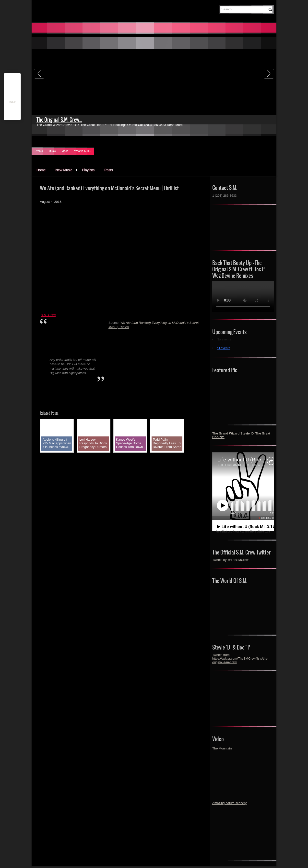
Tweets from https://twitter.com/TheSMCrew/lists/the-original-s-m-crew (240, 658)
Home (41, 170)
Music (52, 151)
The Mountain (222, 748)
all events (223, 348)
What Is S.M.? (83, 151)
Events (39, 151)
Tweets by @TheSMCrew (230, 560)
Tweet (12, 102)
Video (65, 151)
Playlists (88, 170)
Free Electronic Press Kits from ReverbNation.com (243, 532)
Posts (109, 170)
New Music (64, 170)
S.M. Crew (48, 315)
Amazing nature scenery (229, 803)
